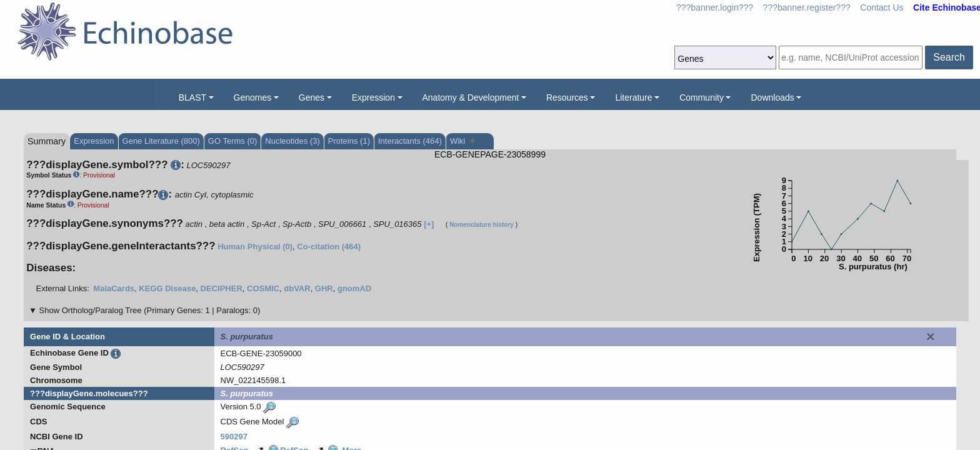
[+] (429, 224)
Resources (567, 97)
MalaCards (114, 288)
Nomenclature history (482, 225)
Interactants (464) (410, 141)
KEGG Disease (167, 288)
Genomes (253, 97)
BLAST (192, 97)
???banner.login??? (715, 7)
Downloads (772, 97)
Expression (373, 97)
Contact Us (882, 7)
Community (702, 97)
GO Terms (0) (233, 141)
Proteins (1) (349, 141)
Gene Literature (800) (161, 141)
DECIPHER (222, 288)
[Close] (931, 337)
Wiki (463, 141)
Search (949, 57)
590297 (234, 437)
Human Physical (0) (255, 247)
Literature (633, 97)
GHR (324, 288)
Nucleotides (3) (292, 141)
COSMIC (263, 288)
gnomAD (354, 288)
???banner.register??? (807, 7)
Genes (312, 97)
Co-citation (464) (329, 247)
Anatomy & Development (471, 97)
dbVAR (297, 288)
